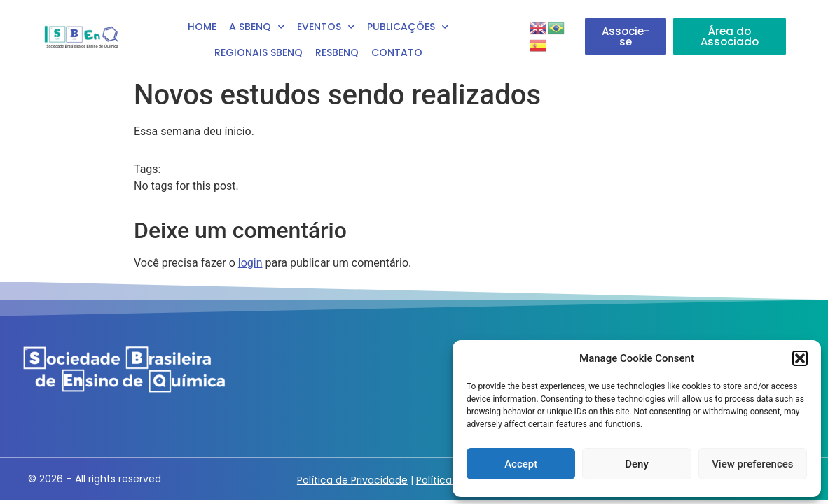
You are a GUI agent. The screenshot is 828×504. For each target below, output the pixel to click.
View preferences (752, 464)
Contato (397, 52)
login (250, 263)
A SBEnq (257, 27)
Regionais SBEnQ (258, 52)
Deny (637, 464)
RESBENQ (337, 52)
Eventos (326, 27)
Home (202, 27)
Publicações (408, 27)
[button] (800, 358)
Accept (521, 464)
